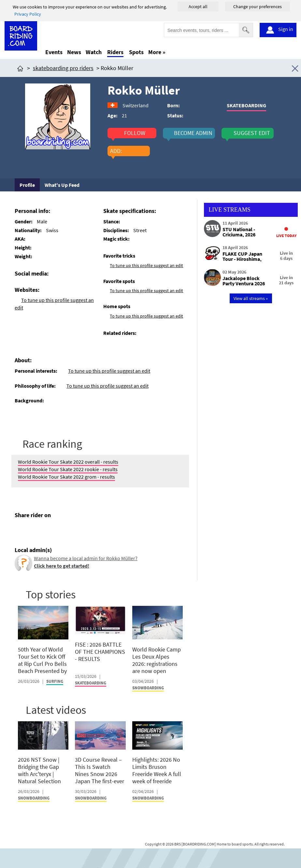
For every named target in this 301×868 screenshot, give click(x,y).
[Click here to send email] (49, 531)
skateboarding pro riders (63, 68)
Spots (136, 52)
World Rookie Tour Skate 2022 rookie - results (68, 469)
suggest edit (252, 133)
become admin (193, 133)
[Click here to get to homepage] (20, 68)
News (74, 52)
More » (157, 52)
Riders (115, 52)
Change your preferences (258, 7)
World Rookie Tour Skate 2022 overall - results (68, 462)
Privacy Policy (28, 14)
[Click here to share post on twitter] (35, 531)
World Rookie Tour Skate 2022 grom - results (66, 477)
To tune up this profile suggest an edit (146, 265)
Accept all (198, 7)
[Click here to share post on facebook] (21, 531)
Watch (94, 52)
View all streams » (251, 298)
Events (54, 52)
